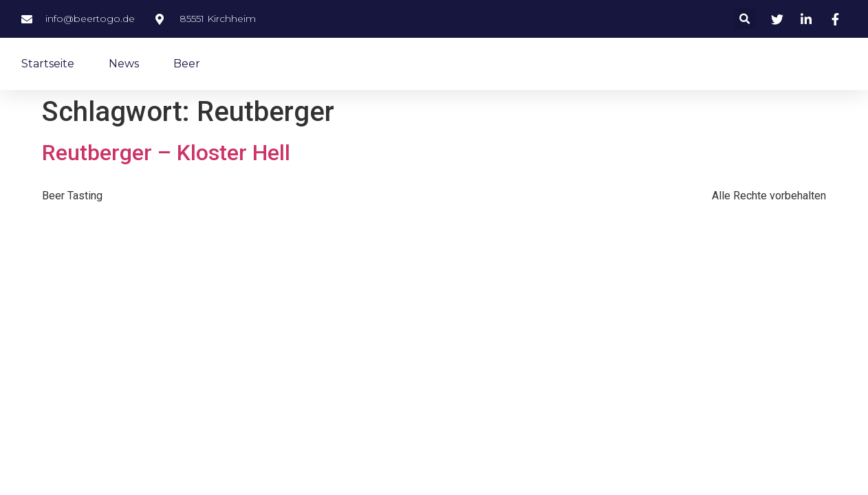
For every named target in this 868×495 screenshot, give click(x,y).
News (124, 64)
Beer (187, 64)
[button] (745, 19)
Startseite (48, 64)
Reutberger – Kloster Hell (166, 153)
